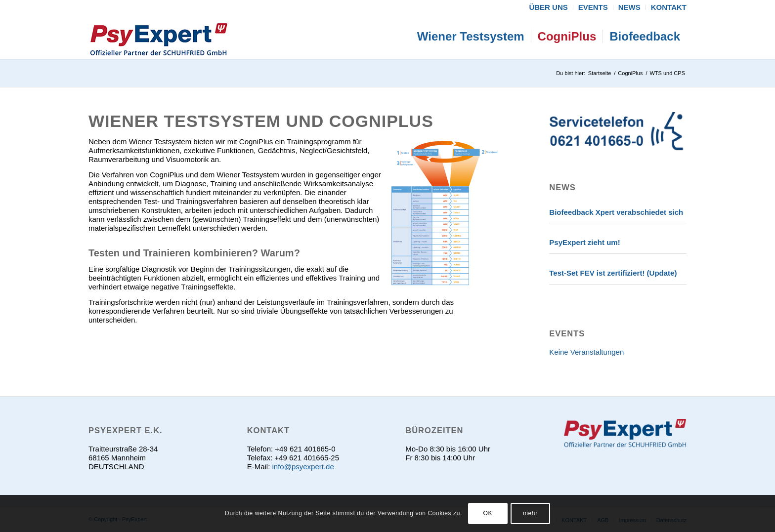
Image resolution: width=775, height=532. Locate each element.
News (562, 187)
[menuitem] (548, 7)
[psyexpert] (159, 37)
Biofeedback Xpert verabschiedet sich (616, 212)
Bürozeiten (434, 430)
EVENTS (567, 333)
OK (488, 513)
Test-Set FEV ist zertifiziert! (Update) (613, 273)
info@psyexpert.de (303, 467)
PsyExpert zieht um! (584, 242)
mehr (530, 513)
